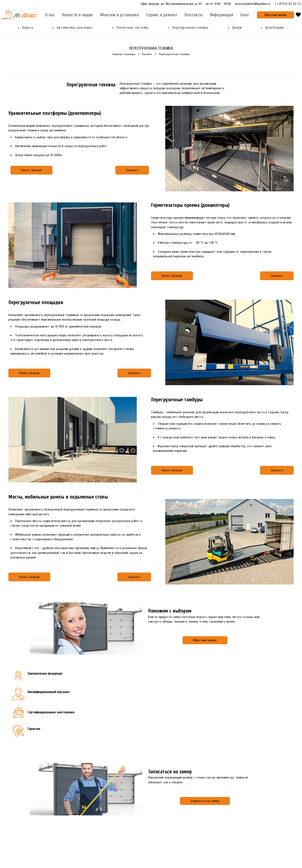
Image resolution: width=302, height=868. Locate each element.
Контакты (194, 15)
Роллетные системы (132, 28)
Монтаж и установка (119, 15)
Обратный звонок (276, 15)
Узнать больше (31, 170)
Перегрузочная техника (190, 28)
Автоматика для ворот (75, 28)
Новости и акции (77, 15)
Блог (245, 15)
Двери (237, 28)
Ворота (27, 28)
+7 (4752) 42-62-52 (288, 4)
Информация (222, 15)
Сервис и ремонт (162, 15)
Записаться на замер (205, 801)
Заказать (132, 170)
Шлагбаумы (275, 28)
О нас (50, 15)
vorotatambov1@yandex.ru (254, 4)
